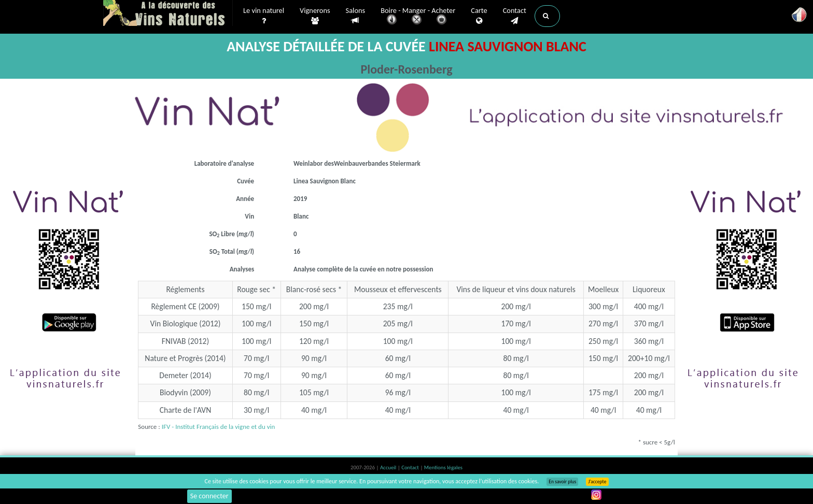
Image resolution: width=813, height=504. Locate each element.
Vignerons (315, 16)
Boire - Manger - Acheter (418, 17)
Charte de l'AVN (186, 410)
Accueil (389, 467)
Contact (515, 16)
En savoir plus (562, 482)
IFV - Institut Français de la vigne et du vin (219, 427)
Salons (356, 16)
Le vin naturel (264, 16)
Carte (479, 16)
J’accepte (597, 482)
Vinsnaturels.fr (168, 14)
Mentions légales (443, 467)
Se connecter (209, 496)
